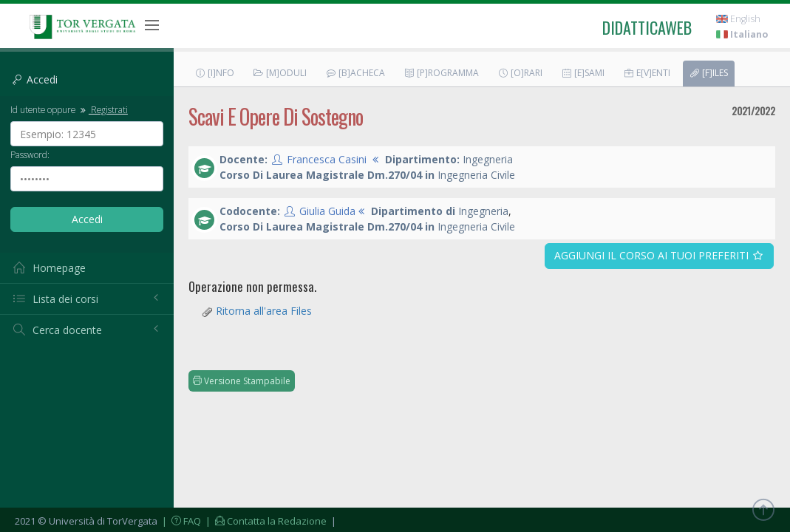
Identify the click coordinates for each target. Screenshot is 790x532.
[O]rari (520, 73)
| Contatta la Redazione (265, 521)
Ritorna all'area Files (264, 311)
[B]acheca (355, 73)
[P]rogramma (441, 73)
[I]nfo (214, 73)
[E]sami (583, 73)
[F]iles (708, 73)
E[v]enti (647, 73)
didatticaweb (647, 27)
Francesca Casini (327, 159)
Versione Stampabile (242, 381)
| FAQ (180, 521)
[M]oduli (280, 73)
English (738, 19)
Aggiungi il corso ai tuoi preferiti (660, 255)
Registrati (103, 109)
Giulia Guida (327, 211)
